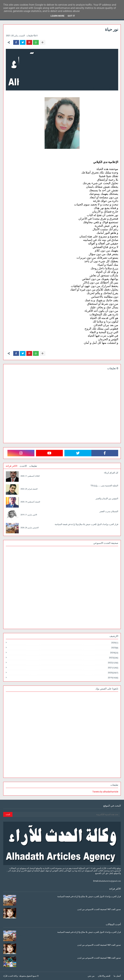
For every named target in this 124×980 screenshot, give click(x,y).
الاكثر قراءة (12, 466)
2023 (114, 658)
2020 (113, 673)
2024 (114, 653)
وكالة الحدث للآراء (10, 976)
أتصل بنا (117, 976)
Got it (71, 16)
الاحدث (23, 466)
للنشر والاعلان (104, 976)
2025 (115, 648)
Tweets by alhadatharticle (105, 792)
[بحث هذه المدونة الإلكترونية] (66, 814)
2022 (113, 663)
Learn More (57, 16)
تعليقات (33, 466)
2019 (113, 678)
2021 (113, 668)
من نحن (91, 976)
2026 (115, 643)
